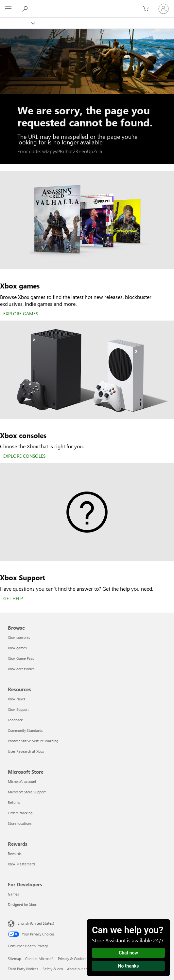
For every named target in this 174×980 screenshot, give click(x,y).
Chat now (128, 953)
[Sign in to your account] (164, 9)
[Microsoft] (87, 5)
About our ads (78, 969)
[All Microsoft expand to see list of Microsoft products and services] (8, 9)
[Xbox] (17, 23)
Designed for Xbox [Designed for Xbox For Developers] (22, 905)
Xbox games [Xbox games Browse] (17, 648)
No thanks (129, 966)
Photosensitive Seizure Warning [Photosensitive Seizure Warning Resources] (33, 741)
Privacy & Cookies (72, 959)
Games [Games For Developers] (13, 894)
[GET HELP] (13, 599)
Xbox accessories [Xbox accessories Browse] (21, 669)
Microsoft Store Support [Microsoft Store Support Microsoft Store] (27, 792)
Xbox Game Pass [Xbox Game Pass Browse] (21, 658)
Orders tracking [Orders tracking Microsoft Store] (20, 813)
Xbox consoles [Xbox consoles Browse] (19, 637)
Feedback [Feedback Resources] (15, 720)
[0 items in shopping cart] (148, 9)
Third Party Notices (23, 969)
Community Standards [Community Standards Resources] (25, 730)
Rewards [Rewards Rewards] (15, 853)
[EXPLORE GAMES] (21, 314)
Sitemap (14, 959)
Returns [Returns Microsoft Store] (14, 802)
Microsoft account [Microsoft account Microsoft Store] (22, 781)
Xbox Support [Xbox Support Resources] (18, 709)
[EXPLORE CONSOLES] (24, 456)
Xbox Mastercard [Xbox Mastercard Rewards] (21, 864)
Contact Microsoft (39, 959)
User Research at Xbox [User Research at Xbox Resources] (26, 751)
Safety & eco (53, 969)
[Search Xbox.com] (26, 9)
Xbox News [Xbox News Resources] (17, 699)
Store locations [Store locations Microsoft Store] (20, 823)
